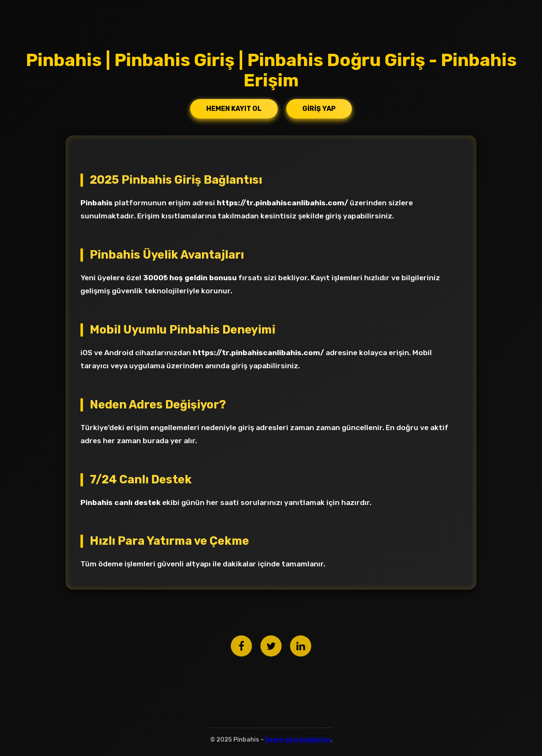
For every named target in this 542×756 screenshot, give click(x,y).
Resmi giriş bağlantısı (298, 740)
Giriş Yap (319, 109)
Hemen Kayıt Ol (234, 109)
